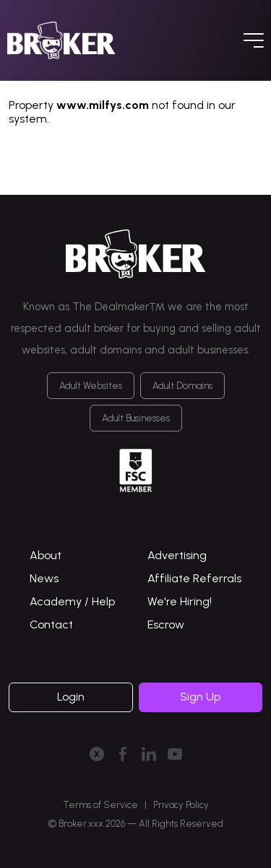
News (44, 578)
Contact (51, 624)
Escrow (166, 624)
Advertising (177, 555)
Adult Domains (182, 386)
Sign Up (200, 697)
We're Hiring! (180, 601)
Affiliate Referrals (194, 578)
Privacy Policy (181, 805)
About (46, 555)
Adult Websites (91, 386)
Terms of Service (100, 805)
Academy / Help (72, 601)
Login (71, 697)
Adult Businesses (136, 418)
